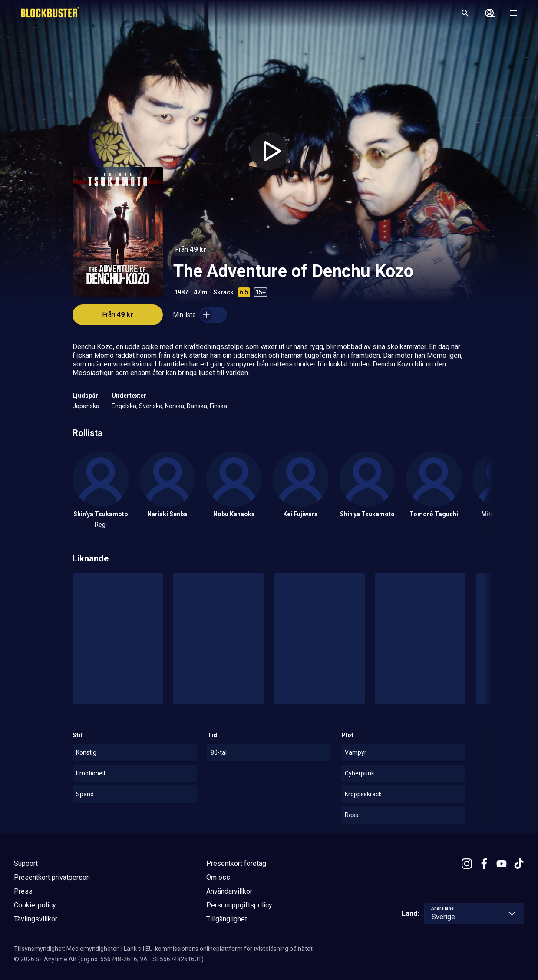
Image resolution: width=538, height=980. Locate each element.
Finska (218, 406)
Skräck (223, 292)
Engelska (124, 406)
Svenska (151, 406)
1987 (181, 292)
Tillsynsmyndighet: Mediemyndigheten (67, 949)
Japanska (86, 406)
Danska (197, 406)
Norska (175, 406)
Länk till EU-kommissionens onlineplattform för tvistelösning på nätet (218, 949)
